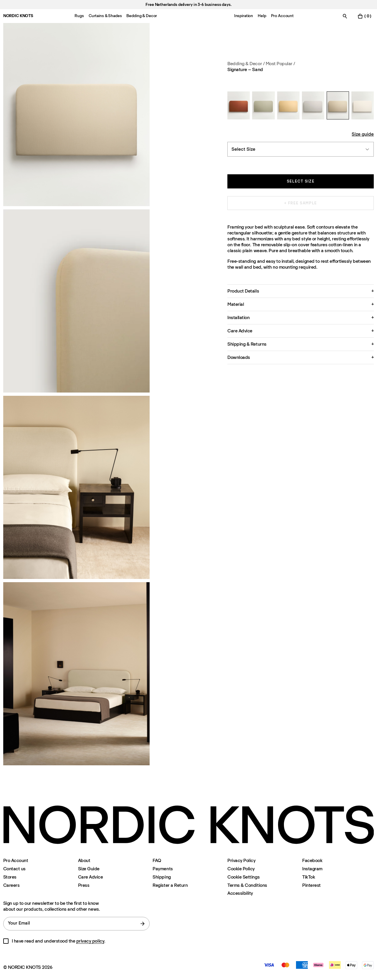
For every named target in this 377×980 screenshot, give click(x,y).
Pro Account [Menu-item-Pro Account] (282, 16)
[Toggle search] (345, 16)
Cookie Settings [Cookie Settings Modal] (243, 877)
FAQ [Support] (157, 860)
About (84, 860)
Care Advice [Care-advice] (91, 877)
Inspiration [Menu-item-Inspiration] (244, 16)
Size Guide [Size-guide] (89, 869)
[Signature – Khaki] (263, 105)
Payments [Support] (163, 869)
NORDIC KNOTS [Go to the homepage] (18, 16)
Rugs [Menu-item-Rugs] (79, 16)
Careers (11, 885)
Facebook (312, 860)
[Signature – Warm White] (363, 105)
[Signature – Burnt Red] (239, 105)
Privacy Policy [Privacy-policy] (241, 860)
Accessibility (240, 893)
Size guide (363, 134)
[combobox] (301, 149)
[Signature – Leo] (288, 105)
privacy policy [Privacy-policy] (90, 941)
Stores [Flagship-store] (10, 877)
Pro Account (16, 860)
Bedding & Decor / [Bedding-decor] (246, 64)
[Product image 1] (76, 115)
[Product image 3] (76, 487)
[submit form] (143, 924)
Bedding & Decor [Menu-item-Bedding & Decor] (142, 16)
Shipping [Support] (162, 877)
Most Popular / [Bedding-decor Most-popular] (280, 64)
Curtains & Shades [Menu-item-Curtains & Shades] (105, 16)
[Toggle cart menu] (364, 16)
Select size (301, 181)
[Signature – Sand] (338, 105)
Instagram (312, 869)
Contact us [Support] (14, 869)
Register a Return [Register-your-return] (170, 885)
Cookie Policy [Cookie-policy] (241, 869)
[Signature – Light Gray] (313, 105)
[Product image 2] (76, 301)
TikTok (309, 877)
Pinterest (311, 885)
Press (84, 885)
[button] (301, 291)
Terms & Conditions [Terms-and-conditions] (247, 885)
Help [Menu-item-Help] (262, 16)
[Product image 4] (76, 674)
